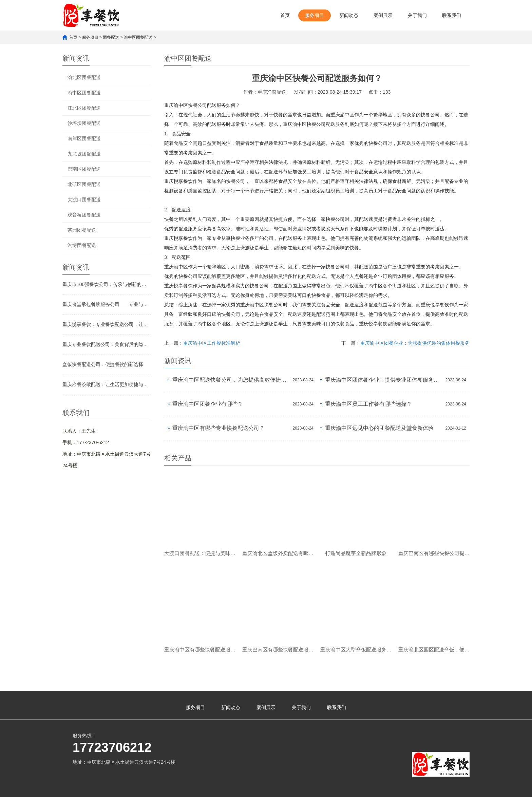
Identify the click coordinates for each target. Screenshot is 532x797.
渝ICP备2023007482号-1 (179, 789)
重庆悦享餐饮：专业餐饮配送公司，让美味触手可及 (107, 324)
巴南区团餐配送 (84, 169)
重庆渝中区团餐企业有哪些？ (208, 404)
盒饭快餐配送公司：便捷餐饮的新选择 (103, 364)
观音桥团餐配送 (84, 215)
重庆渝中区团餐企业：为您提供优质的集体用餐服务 (415, 343)
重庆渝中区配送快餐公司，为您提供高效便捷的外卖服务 (231, 380)
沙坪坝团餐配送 (84, 123)
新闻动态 (349, 15)
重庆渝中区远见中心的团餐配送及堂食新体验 (379, 428)
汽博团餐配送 (82, 245)
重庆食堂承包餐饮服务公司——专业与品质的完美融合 (107, 304)
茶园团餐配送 (82, 230)
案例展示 (383, 15)
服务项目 (315, 15)
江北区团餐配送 (84, 108)
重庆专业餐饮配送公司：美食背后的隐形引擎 (107, 344)
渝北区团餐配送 (84, 77)
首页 (285, 15)
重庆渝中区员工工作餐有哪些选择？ (368, 404)
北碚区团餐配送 (84, 184)
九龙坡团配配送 (84, 154)
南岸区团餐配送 (84, 138)
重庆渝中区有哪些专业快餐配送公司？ (218, 428)
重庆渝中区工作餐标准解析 (212, 343)
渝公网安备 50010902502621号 (242, 787)
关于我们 (417, 15)
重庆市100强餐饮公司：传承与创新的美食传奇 (107, 284)
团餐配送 (111, 37)
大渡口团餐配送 (84, 200)
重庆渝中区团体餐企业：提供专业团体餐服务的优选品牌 (384, 380)
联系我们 (452, 15)
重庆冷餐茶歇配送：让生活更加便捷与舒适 (107, 384)
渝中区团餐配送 (138, 37)
